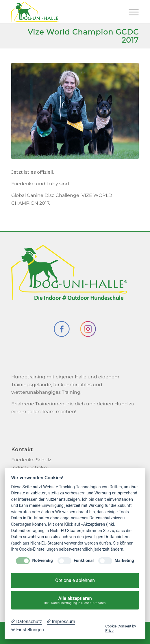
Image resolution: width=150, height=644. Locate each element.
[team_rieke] (75, 111)
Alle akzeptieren (75, 600)
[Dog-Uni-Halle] (62, 12)
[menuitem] (131, 12)
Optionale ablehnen (75, 580)
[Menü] (131, 12)
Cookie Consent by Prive (121, 628)
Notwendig (42, 561)
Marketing (124, 561)
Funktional (84, 561)
